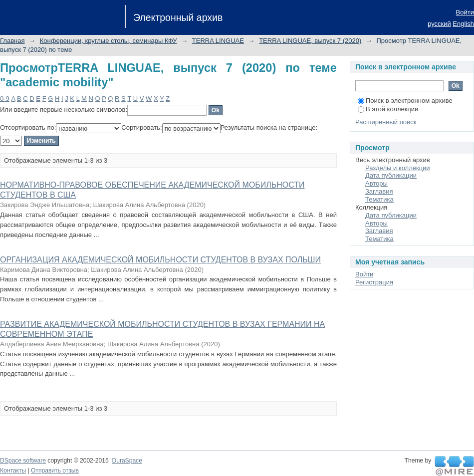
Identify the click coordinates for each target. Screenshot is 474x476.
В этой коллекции (388, 109)
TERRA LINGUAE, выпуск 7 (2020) (310, 41)
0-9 (5, 99)
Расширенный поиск (386, 122)
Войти (465, 12)
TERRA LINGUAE (218, 41)
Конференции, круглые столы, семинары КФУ (109, 41)
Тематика (379, 199)
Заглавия (379, 191)
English (463, 24)
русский (439, 24)
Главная (12, 41)
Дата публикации (391, 175)
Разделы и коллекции (398, 168)
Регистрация (374, 282)
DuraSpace (127, 461)
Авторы (376, 183)
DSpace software (23, 461)
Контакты (13, 471)
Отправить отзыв (55, 471)
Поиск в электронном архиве (405, 101)
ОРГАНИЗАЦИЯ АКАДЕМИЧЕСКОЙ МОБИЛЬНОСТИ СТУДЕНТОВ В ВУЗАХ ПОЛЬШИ (160, 260)
